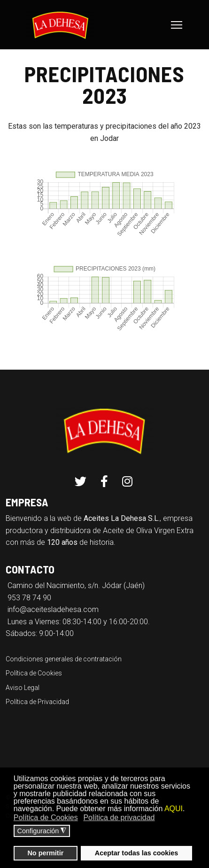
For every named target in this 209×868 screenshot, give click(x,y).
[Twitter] (81, 482)
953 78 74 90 (29, 598)
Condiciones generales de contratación (64, 659)
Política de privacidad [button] (119, 818)
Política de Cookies (34, 673)
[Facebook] (104, 482)
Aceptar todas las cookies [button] (137, 853)
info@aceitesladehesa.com (53, 609)
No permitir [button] (45, 853)
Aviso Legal (23, 688)
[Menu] (177, 25)
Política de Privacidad (37, 702)
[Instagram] (127, 482)
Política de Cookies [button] (46, 818)
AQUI (174, 809)
